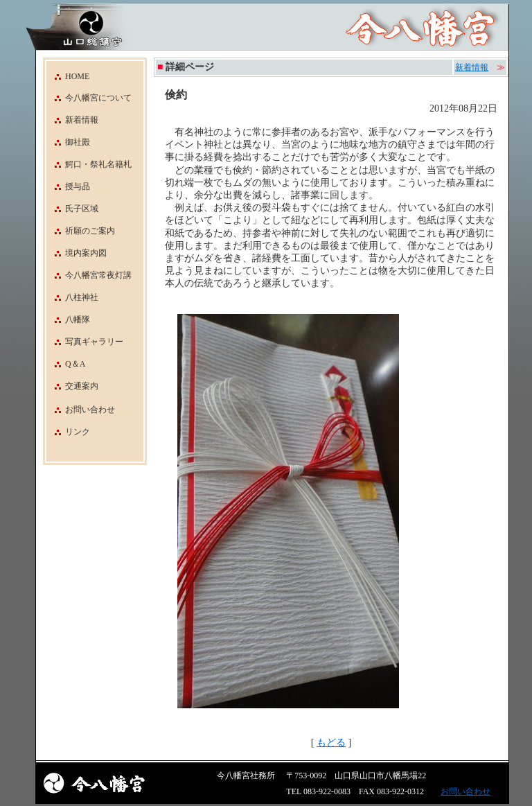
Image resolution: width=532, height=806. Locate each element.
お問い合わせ (90, 410)
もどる (331, 743)
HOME (68, 76)
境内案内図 (77, 253)
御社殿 (68, 142)
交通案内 (72, 386)
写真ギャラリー (85, 342)
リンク (78, 432)
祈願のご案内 (81, 231)
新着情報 (72, 120)
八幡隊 (68, 319)
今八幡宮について (89, 98)
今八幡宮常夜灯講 (89, 275)
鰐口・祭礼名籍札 (89, 164)
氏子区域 (72, 209)
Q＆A (66, 364)
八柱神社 (72, 297)
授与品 (68, 186)
